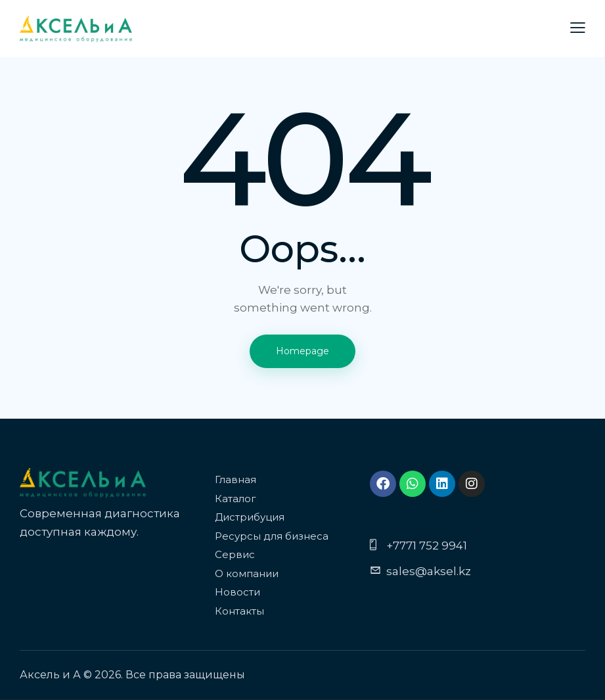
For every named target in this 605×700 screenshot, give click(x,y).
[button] (578, 28)
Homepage (302, 351)
